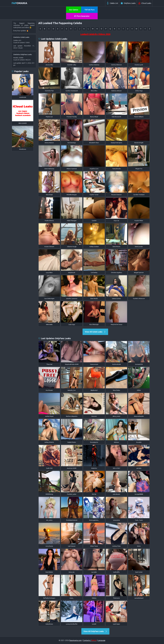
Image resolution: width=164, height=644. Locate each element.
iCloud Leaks (145, 3)
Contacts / (90, 640)
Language (102, 640)
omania (19, 3)
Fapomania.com (75, 640)
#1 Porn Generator (82, 16)
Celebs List (112, 3)
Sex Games (74, 10)
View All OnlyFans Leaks (95, 631)
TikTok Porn (89, 10)
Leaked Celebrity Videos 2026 (95, 34)
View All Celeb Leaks (95, 332)
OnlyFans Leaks (128, 3)
